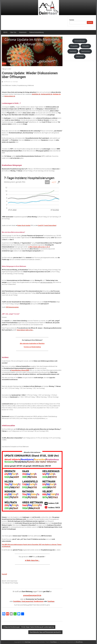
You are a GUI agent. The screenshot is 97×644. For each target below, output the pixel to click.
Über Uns (13, 32)
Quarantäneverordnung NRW (20, 370)
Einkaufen (86, 46)
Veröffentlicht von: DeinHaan (10, 82)
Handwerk (73, 51)
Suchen (72, 20)
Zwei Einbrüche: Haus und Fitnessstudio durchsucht (45, 632)
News (4, 63)
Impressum (23, 32)
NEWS (5, 32)
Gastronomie (85, 51)
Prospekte (74, 46)
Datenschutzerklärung (36, 32)
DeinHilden (17, 601)
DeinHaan (51, 601)
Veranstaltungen (80, 41)
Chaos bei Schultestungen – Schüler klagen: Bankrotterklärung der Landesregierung (29, 627)
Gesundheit (80, 56)
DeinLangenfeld (27, 601)
